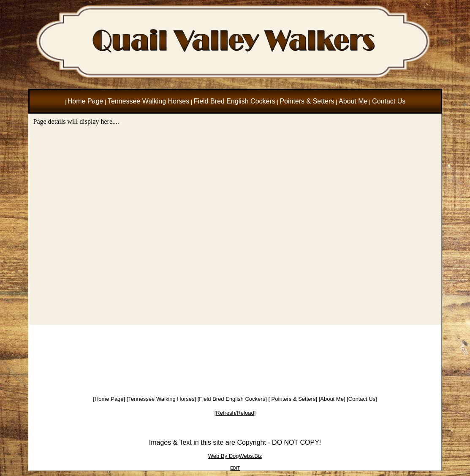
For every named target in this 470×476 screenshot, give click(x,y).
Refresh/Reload (235, 413)
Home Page (109, 399)
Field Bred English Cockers (232, 399)
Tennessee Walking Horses (161, 399)
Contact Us (362, 399)
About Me (332, 399)
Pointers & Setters (293, 399)
